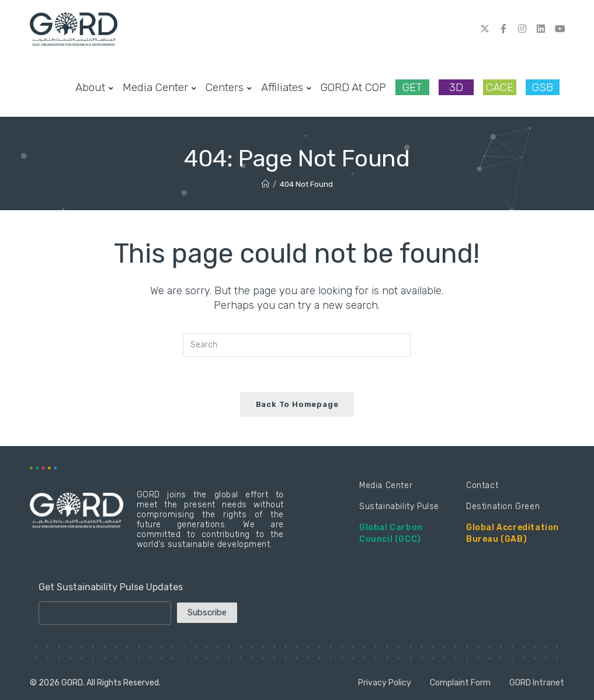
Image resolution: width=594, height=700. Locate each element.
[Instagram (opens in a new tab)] (522, 29)
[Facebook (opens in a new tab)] (503, 29)
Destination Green (503, 506)
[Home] (265, 184)
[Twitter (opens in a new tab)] (485, 29)
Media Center (386, 485)
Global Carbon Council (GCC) (391, 533)
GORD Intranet (537, 683)
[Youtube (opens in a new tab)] (560, 29)
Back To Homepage (297, 404)
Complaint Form (460, 683)
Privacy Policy (385, 683)
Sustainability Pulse (399, 506)
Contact (482, 485)
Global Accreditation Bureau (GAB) (513, 533)
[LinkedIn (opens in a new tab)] (541, 29)
